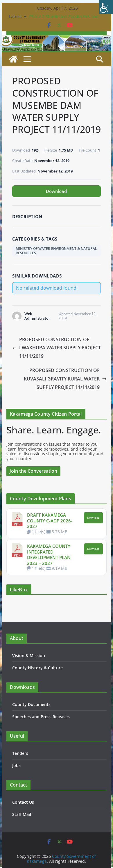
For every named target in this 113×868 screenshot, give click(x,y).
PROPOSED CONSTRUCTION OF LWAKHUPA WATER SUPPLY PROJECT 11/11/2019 (56, 348)
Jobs (16, 765)
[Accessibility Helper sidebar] (106, 7)
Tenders (20, 753)
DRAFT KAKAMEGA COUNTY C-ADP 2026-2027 (50, 521)
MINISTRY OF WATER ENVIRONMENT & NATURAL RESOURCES (56, 251)
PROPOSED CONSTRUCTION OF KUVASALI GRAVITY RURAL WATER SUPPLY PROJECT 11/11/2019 (65, 379)
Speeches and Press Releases (41, 717)
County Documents (31, 704)
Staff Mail (22, 814)
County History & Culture (37, 668)
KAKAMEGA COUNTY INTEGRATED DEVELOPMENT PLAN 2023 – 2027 (49, 555)
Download (56, 191)
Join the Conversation (33, 471)
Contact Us (23, 802)
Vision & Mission (29, 656)
